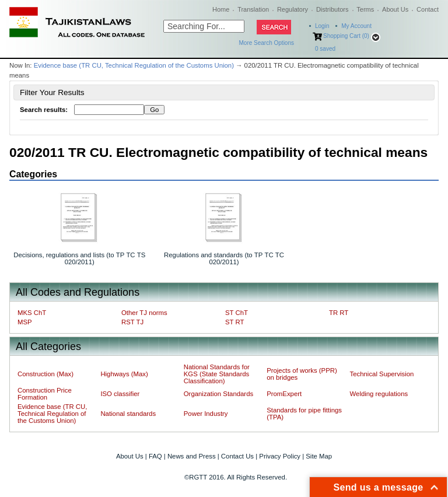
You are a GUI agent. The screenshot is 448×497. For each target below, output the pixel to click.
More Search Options (267, 43)
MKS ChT (32, 313)
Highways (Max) (124, 374)
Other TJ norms (144, 313)
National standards (128, 414)
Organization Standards (218, 394)
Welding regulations (379, 394)
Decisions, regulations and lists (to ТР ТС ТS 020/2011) (79, 258)
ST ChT (237, 313)
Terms (365, 9)
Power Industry (206, 414)
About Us (395, 9)
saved (325, 49)
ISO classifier (120, 394)
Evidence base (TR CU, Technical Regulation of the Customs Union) (134, 65)
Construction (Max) (45, 374)
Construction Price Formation (45, 394)
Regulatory (293, 9)
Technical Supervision (382, 374)
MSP (25, 322)
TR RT (339, 313)
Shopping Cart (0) (346, 36)
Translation (253, 9)
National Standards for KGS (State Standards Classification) (217, 374)
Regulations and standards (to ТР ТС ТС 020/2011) (224, 258)
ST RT (235, 322)
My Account (356, 26)
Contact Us (237, 456)
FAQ (155, 456)
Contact (428, 9)
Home (221, 9)
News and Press (192, 456)
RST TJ (132, 322)
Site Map (319, 456)
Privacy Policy (280, 456)
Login (322, 26)
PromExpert (284, 394)
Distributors (332, 9)
